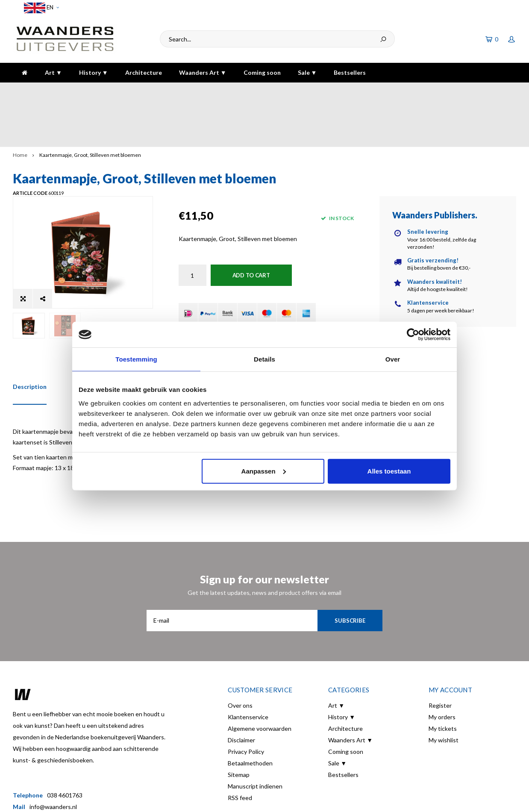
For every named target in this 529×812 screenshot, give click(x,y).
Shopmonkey (224, 800)
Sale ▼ (307, 72)
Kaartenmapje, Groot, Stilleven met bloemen (90, 108)
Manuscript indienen (255, 737)
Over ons (240, 657)
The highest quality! (484, 91)
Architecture (144, 72)
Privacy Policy (246, 703)
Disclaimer (241, 691)
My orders (442, 668)
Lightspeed (163, 800)
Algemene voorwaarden (260, 680)
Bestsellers (350, 72)
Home (20, 108)
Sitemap (239, 726)
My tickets (443, 680)
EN (41, 8)
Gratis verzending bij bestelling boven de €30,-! (240, 91)
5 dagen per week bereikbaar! (379, 91)
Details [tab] (264, 359)
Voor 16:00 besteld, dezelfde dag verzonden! (78, 91)
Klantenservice (248, 668)
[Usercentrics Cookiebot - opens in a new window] (413, 335)
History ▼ (94, 72)
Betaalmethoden (250, 714)
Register (440, 657)
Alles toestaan (389, 471)
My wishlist (444, 691)
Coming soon (262, 72)
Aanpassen (264, 471)
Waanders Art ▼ (203, 72)
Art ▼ (53, 72)
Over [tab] (393, 359)
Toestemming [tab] (136, 359)
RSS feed (240, 749)
